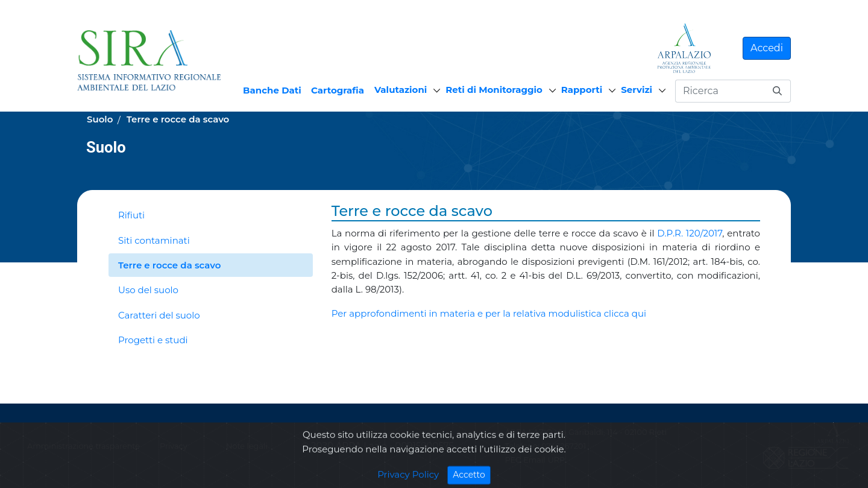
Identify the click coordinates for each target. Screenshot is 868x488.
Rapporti (582, 90)
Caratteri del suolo (159, 315)
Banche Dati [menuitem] (272, 90)
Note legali (247, 446)
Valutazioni (401, 90)
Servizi (637, 90)
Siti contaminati (154, 240)
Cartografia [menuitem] (338, 90)
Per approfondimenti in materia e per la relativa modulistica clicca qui (489, 313)
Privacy (174, 446)
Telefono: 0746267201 (545, 446)
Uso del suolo (148, 290)
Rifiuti (131, 215)
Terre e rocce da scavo (169, 265)
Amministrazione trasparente (83, 446)
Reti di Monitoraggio (494, 90)
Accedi (767, 48)
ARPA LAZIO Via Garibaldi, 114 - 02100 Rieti (585, 432)
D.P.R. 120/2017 (690, 233)
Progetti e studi (153, 340)
